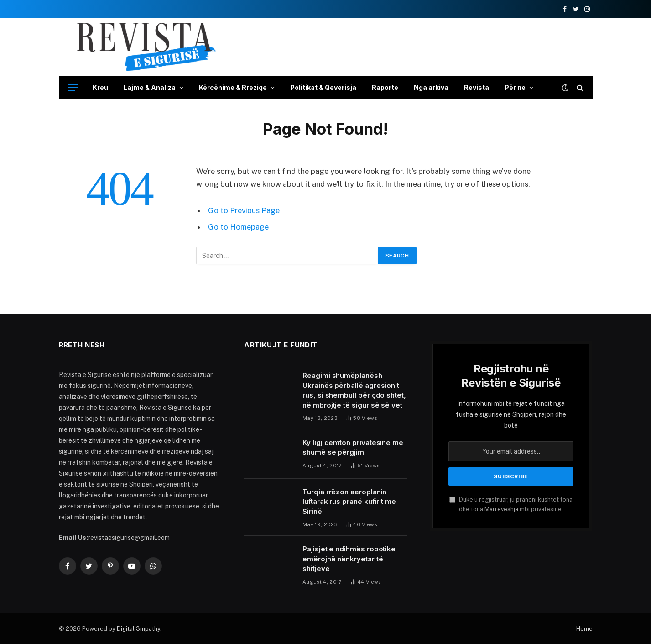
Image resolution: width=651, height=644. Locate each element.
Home (584, 629)
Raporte (385, 87)
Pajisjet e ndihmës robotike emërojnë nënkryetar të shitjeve (349, 559)
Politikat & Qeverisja (323, 87)
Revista (477, 87)
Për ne (515, 87)
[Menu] (73, 88)
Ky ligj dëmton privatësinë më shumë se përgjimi (353, 447)
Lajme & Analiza (150, 87)
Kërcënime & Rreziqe (233, 87)
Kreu (100, 87)
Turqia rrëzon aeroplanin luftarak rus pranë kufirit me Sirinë (349, 502)
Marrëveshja (501, 509)
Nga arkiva (431, 87)
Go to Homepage (238, 227)
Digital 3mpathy (138, 629)
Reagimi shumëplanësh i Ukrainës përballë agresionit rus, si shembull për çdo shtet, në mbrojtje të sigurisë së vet (354, 390)
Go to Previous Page (244, 210)
